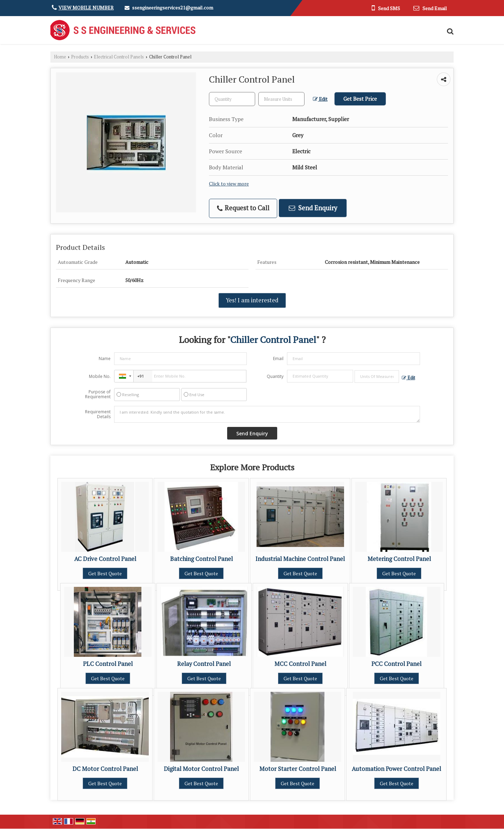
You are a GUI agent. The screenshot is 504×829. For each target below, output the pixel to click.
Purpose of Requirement (98, 394)
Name (105, 359)
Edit (320, 99)
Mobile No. (100, 376)
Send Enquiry (313, 208)
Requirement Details (98, 414)
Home (60, 57)
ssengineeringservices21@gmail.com (173, 8)
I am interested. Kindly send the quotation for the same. (267, 414)
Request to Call (243, 208)
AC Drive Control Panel (105, 559)
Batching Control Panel (201, 559)
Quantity (275, 376)
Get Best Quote (105, 573)
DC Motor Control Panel (105, 769)
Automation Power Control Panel (396, 769)
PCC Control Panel (396, 664)
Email (278, 359)
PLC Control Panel (108, 664)
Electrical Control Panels (119, 57)
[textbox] (281, 99)
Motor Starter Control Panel (298, 769)
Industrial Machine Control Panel (300, 559)
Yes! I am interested (252, 300)
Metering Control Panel (399, 559)
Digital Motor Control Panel (201, 769)
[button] (86, 8)
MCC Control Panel (300, 664)
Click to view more (229, 184)
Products (80, 57)
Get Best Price (360, 99)
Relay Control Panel (204, 664)
